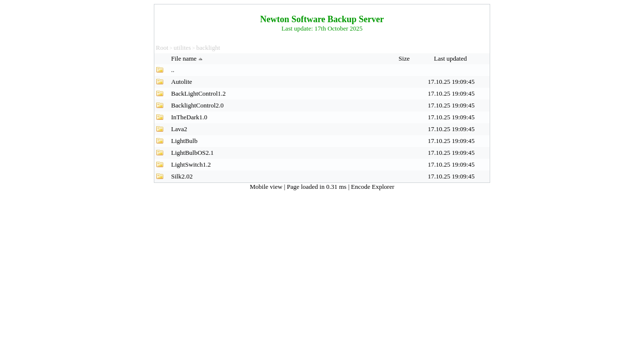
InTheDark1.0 (189, 117)
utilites (182, 48)
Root (162, 48)
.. (173, 70)
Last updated (451, 58)
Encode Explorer (373, 187)
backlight (208, 48)
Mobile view (267, 187)
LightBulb (184, 141)
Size (405, 58)
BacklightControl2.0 (197, 105)
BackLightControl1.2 (198, 93)
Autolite (182, 82)
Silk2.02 (182, 176)
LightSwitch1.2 (191, 164)
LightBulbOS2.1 (192, 153)
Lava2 (179, 129)
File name (188, 58)
